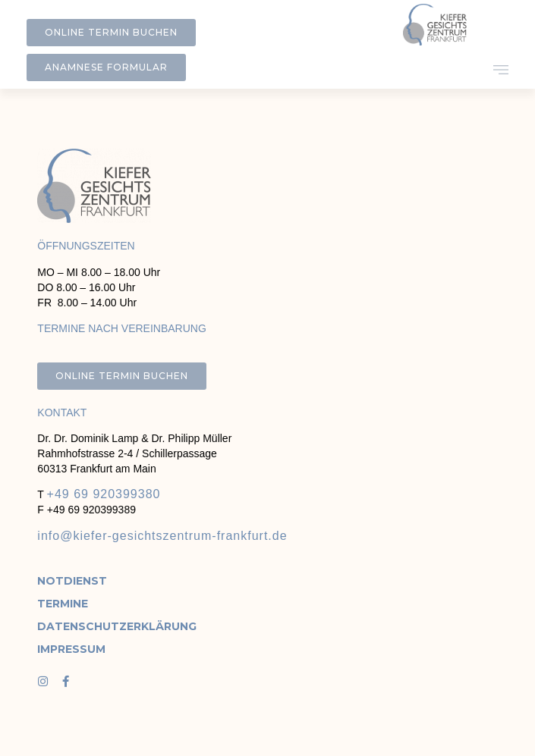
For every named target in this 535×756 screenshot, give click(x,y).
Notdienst (72, 581)
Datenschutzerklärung (86, 626)
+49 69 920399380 (104, 494)
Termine (63, 604)
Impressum (71, 649)
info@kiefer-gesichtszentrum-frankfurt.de (162, 536)
